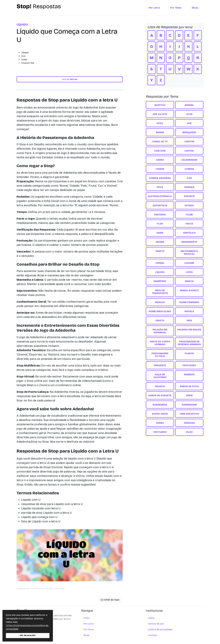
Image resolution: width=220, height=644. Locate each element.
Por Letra (154, 8)
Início (86, 618)
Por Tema (176, 8)
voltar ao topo (110, 600)
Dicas (195, 8)
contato (153, 635)
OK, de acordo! (28, 635)
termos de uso (156, 624)
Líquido (22, 24)
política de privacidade (160, 629)
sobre (151, 618)
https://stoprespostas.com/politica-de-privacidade (27, 627)
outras (70, 79)
